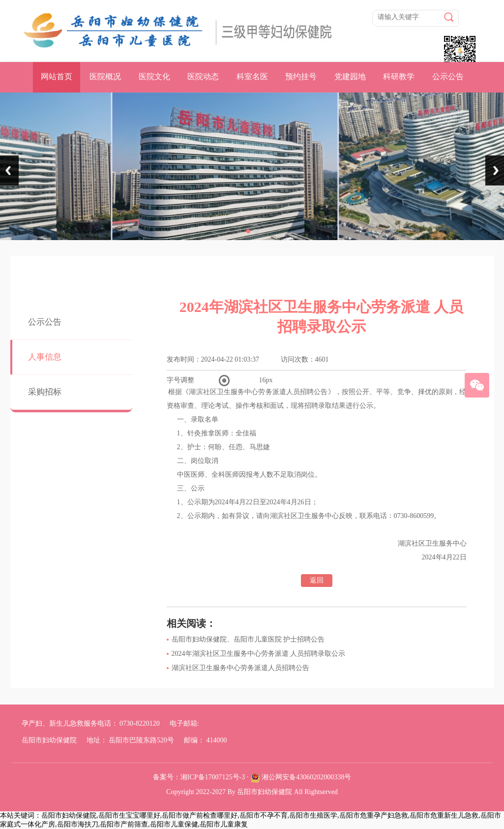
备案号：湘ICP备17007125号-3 (199, 777)
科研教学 (399, 77)
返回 (317, 580)
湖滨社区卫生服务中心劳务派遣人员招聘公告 (240, 668)
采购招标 (45, 392)
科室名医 (252, 77)
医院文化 (154, 77)
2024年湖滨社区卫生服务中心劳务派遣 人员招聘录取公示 (259, 654)
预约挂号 (301, 77)
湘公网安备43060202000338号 (306, 777)
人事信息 (45, 357)
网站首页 (57, 77)
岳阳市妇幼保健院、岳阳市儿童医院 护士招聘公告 (248, 639)
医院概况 (105, 77)
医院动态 (203, 77)
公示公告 (448, 77)
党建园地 (350, 77)
